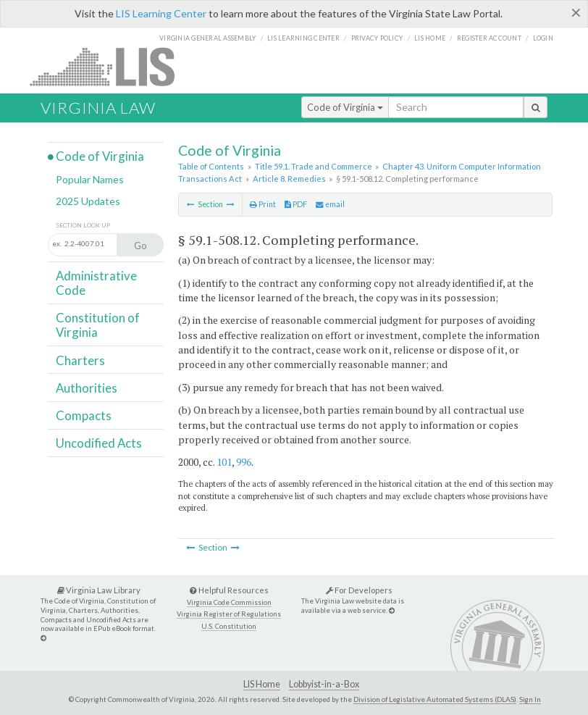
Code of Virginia (345, 107)
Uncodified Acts (99, 443)
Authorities (87, 388)
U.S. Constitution (229, 626)
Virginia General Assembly (207, 38)
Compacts (84, 415)
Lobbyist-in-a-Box (324, 684)
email (330, 204)
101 (224, 462)
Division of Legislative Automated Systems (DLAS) (435, 699)
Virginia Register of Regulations (229, 614)
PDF (296, 204)
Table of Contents (211, 166)
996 (244, 462)
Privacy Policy (377, 38)
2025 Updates (88, 201)
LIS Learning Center (161, 13)
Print (263, 204)
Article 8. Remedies (289, 179)
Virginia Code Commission (229, 602)
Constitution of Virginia (98, 325)
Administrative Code (96, 283)
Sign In (530, 699)
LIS (110, 66)
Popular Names (90, 179)
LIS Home (262, 684)
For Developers (359, 590)
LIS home (430, 38)
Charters (80, 360)
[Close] (576, 12)
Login (543, 38)
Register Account (489, 38)
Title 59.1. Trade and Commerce (314, 166)
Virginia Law (98, 108)
